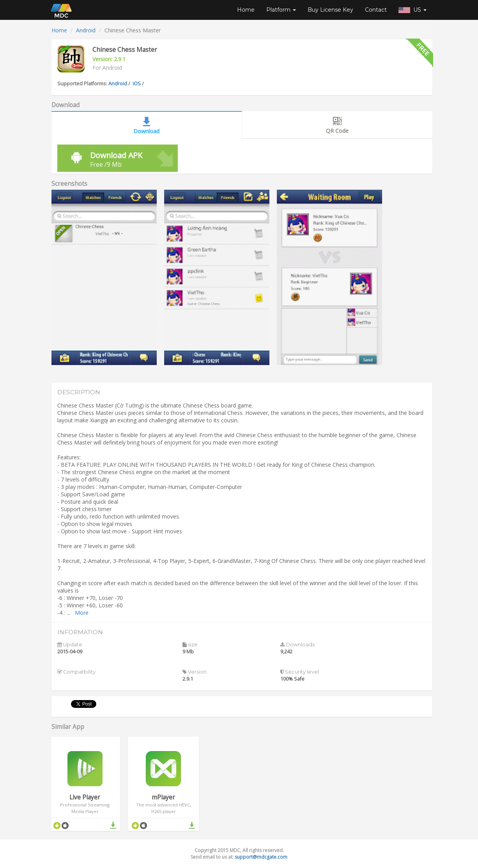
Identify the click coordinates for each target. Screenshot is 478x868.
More (82, 613)
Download (146, 125)
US (412, 10)
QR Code (337, 125)
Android (86, 30)
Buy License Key (330, 10)
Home (246, 10)
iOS (137, 84)
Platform (281, 10)
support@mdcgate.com (261, 857)
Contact (376, 10)
